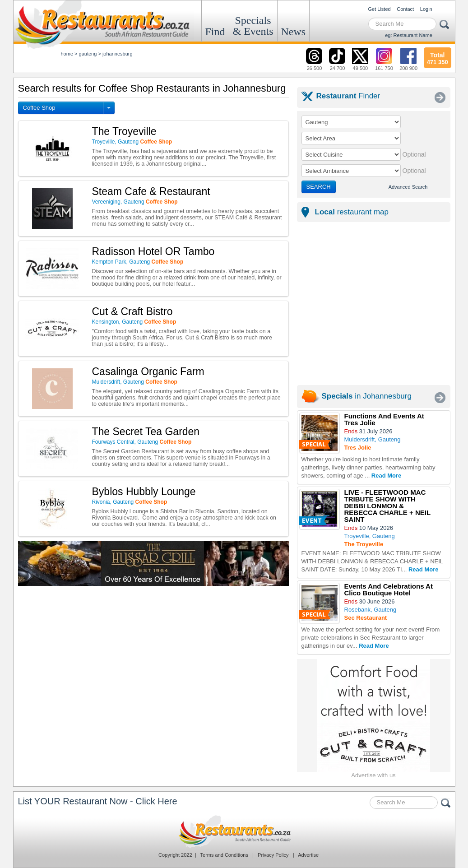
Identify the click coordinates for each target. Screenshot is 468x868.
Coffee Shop (39, 108)
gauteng (88, 54)
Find (215, 32)
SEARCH (319, 187)
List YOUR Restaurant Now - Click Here (98, 801)
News (294, 32)
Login (426, 9)
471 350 (438, 57)
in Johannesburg (367, 396)
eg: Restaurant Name (409, 35)
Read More (386, 476)
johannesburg (118, 54)
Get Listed (380, 9)
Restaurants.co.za (234, 831)
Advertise (308, 855)
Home (67, 54)
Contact (405, 9)
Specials (253, 26)
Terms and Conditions (224, 855)
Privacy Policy (273, 855)
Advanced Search (408, 187)
